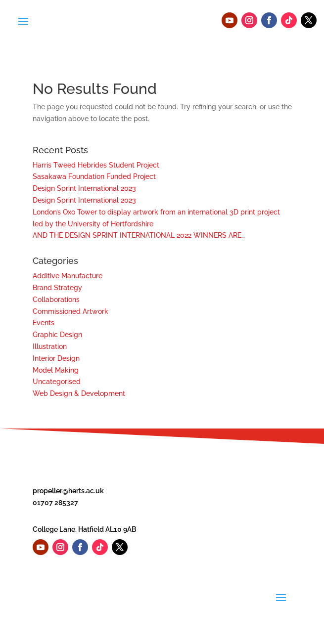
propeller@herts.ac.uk (68, 491)
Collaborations (56, 300)
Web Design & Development (79, 393)
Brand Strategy (57, 288)
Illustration (50, 346)
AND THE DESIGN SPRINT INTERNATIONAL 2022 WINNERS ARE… (139, 235)
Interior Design (56, 358)
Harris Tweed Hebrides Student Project (96, 165)
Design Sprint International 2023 (84, 188)
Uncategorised (57, 382)
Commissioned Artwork (70, 311)
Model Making (56, 370)
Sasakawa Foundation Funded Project (94, 176)
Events (44, 323)
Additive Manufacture (68, 276)
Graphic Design (57, 335)
